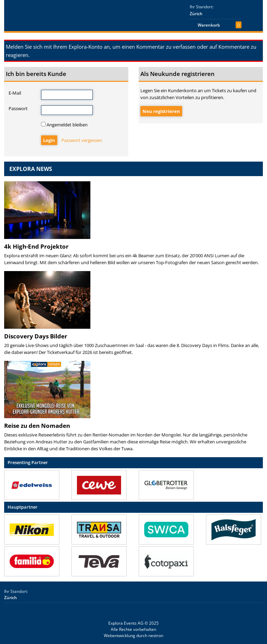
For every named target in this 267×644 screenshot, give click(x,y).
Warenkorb (209, 25)
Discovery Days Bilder (36, 336)
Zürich (196, 14)
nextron (156, 636)
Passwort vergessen (82, 140)
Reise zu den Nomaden (37, 426)
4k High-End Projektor (36, 246)
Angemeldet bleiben (64, 125)
